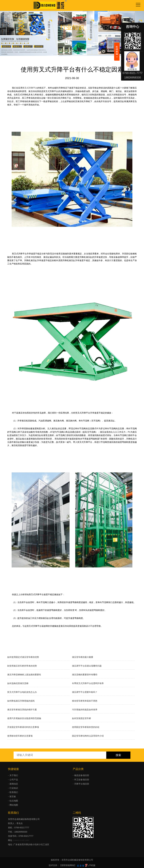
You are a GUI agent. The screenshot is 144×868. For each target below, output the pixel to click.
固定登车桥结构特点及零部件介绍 (88, 736)
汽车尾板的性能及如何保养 (85, 710)
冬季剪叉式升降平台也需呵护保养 (88, 683)
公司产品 (14, 780)
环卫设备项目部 (82, 780)
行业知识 (72, 37)
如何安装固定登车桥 (82, 718)
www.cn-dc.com (22, 840)
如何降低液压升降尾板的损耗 (21, 701)
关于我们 (14, 775)
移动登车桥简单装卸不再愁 (85, 701)
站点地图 (14, 801)
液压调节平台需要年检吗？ (85, 692)
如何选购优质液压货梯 (18, 683)
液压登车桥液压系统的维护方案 (22, 710)
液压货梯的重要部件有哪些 (85, 675)
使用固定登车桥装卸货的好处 (86, 727)
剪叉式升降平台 (30, 88)
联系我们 (14, 792)
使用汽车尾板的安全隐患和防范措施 (24, 718)
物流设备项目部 (82, 775)
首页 (61, 37)
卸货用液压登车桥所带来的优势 (22, 666)
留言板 (13, 796)
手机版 (92, 865)
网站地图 (14, 805)
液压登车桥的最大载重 (83, 657)
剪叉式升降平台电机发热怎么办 (22, 692)
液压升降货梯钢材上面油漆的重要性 (24, 675)
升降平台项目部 (82, 784)
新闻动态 (14, 784)
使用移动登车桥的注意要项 (20, 736)
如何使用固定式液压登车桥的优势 (23, 657)
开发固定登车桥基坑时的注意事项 (23, 727)
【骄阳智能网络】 (68, 865)
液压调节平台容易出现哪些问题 (87, 666)
